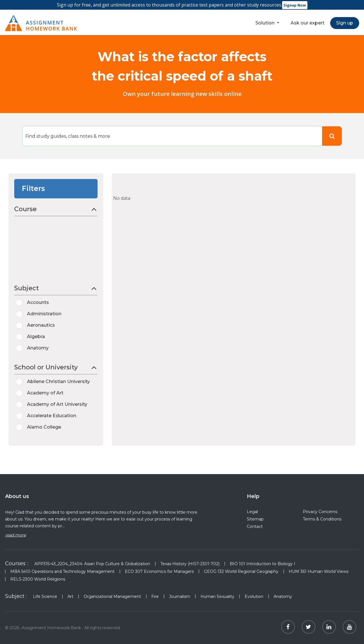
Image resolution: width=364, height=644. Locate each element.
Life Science (45, 596)
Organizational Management (112, 596)
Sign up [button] (345, 23)
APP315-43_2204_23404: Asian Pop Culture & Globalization (92, 564)
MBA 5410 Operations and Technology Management (62, 571)
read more (15, 535)
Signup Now (295, 5)
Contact (255, 526)
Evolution (254, 596)
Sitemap (255, 519)
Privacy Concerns (320, 512)
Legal (252, 512)
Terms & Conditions (322, 519)
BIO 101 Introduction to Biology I (262, 564)
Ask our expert (308, 23)
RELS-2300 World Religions (38, 579)
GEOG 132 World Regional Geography (241, 571)
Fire (155, 596)
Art (70, 596)
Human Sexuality (217, 596)
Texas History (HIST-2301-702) (190, 564)
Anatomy (283, 596)
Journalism (180, 596)
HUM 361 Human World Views (318, 571)
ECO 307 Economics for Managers (159, 571)
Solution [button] (265, 23)
